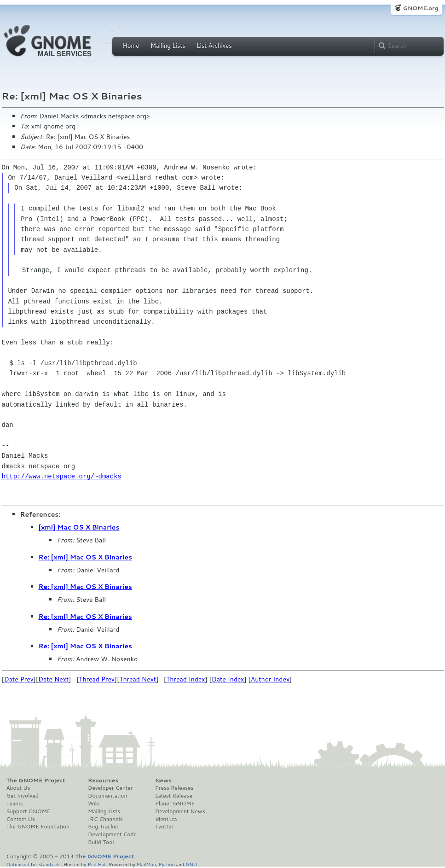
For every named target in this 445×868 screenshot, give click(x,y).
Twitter (164, 827)
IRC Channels (105, 819)
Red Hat (97, 864)
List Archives (214, 46)
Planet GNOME (175, 804)
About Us (18, 788)
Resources (103, 781)
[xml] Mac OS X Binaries (79, 527)
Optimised (18, 864)
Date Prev (19, 679)
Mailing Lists (168, 46)
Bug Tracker (103, 827)
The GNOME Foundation (38, 827)
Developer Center (110, 788)
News (163, 781)
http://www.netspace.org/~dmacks (62, 476)
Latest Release (174, 796)
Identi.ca (166, 819)
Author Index (270, 679)
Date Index (228, 679)
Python (167, 864)
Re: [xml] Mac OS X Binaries (85, 557)
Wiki (94, 804)
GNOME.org (420, 8)
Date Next (53, 679)
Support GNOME (29, 811)
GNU (191, 864)
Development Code (112, 834)
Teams (15, 804)
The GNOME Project (36, 781)
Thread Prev (97, 679)
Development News (180, 811)
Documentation (107, 796)
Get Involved (23, 796)
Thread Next (138, 679)
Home (131, 46)
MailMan (146, 864)
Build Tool (101, 842)
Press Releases (174, 788)
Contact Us (21, 819)
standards (50, 864)
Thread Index (186, 679)
